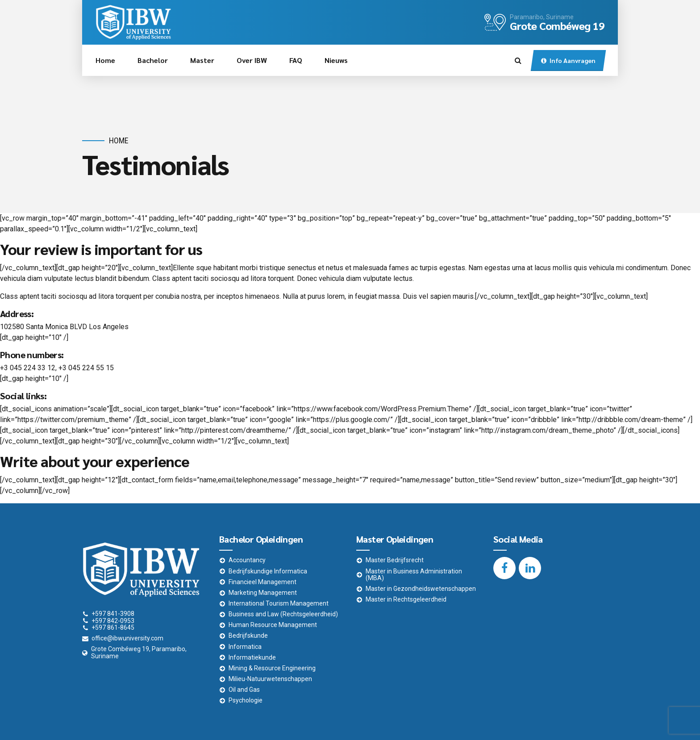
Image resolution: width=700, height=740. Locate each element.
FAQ (296, 60)
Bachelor (153, 60)
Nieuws (336, 60)
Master (202, 60)
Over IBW (252, 60)
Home (105, 60)
